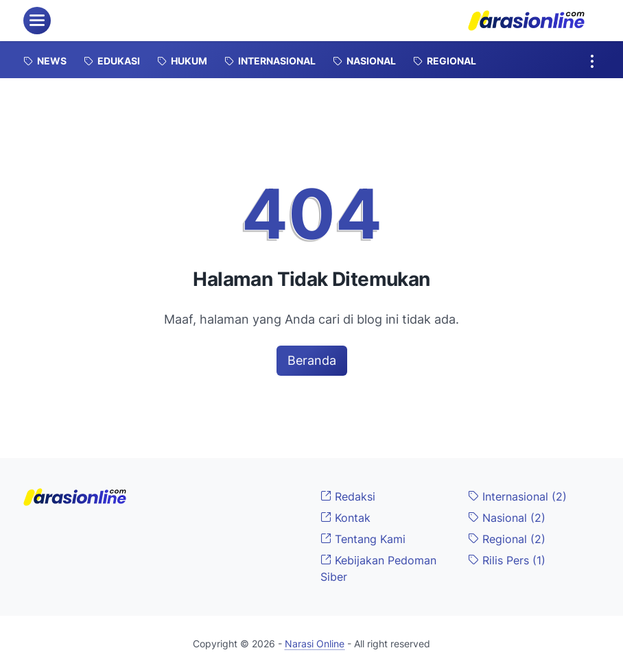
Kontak (345, 518)
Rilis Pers (507, 560)
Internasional (517, 496)
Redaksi (348, 496)
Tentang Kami (363, 539)
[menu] (37, 21)
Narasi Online (315, 644)
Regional (507, 539)
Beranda (312, 360)
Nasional (507, 518)
